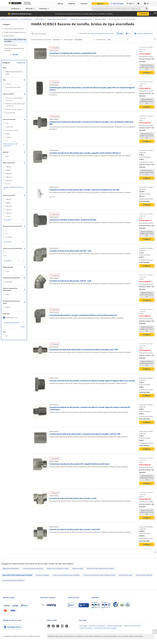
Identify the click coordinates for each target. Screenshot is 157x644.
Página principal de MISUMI (9, 19)
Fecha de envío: (101, 40)
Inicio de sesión (117, 4)
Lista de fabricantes (26, 19)
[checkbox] (14, 84)
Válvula (8, 294)
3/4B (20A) (9, 181)
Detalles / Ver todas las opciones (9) (13, 188)
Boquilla (8, 134)
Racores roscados (100, 19)
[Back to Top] (155, 632)
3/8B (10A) (9, 174)
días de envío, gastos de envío (99, 33)
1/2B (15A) (9, 177)
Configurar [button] (147, 72)
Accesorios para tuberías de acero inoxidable (14, 49)
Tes (7, 141)
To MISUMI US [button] (143, 14)
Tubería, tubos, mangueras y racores (81, 19)
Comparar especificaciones (145, 34)
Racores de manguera (11, 45)
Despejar (23, 327)
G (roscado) (9, 237)
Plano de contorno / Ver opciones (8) (11, 145)
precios (112, 33)
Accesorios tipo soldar (126, 575)
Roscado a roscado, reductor (14, 109)
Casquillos (8, 137)
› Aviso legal (83, 626)
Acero (7, 156)
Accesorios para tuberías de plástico (13, 580)
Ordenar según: (68, 40)
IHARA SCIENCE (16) (11, 318)
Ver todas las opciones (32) (12, 323)
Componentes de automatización (57, 19)
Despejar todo (21, 63)
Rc (6, 234)
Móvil (71, 605)
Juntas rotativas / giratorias (144, 575)
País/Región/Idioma (14, 627)
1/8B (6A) (8, 167)
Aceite (7, 271)
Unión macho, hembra (12, 130)
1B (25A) (8, 184)
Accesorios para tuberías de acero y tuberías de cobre (99, 575)
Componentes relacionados (13, 87)
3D (54, 197)
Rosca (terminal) (10, 113)
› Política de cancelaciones (132, 626)
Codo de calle (9, 127)
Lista (121, 34)
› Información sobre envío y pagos (105, 628)
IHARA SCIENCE (40, 19)
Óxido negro (9, 282)
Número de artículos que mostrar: (41, 40)
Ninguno (8, 307)
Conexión (8, 84)
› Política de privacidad (114, 626)
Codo (7, 123)
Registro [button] (100, 4)
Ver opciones (7, 220)
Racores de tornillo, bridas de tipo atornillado (15, 40)
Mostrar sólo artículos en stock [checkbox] (14, 73)
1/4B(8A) (8, 170)
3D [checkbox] (7, 336)
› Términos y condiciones (97, 626)
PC (82, 605)
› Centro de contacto (86, 628)
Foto (130, 34)
